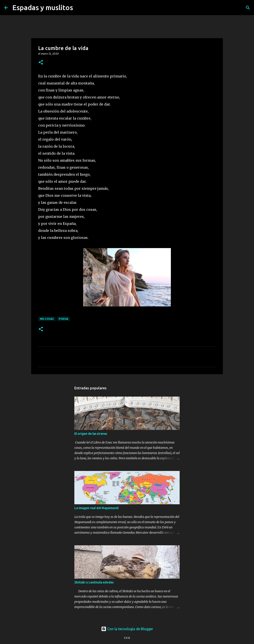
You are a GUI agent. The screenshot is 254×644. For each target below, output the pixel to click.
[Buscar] (79, 8)
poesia (63, 319)
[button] (41, 63)
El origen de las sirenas (91, 434)
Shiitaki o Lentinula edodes (94, 582)
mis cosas (47, 319)
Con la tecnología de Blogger (127, 629)
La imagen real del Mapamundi (97, 508)
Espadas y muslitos (43, 7)
